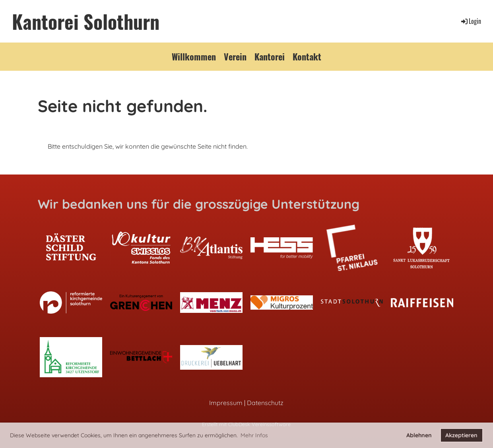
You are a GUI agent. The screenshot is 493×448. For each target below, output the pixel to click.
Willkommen (194, 56)
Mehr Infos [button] (254, 435)
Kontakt (307, 56)
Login (471, 21)
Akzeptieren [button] (461, 435)
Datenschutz (265, 403)
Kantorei (270, 56)
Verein (235, 56)
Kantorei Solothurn (86, 21)
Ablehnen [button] (419, 435)
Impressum (226, 403)
